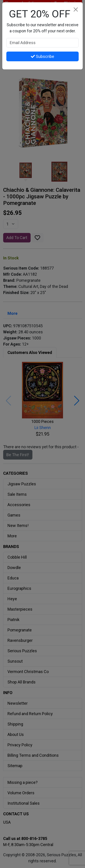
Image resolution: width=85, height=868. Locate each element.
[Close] (76, 9)
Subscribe (42, 56)
